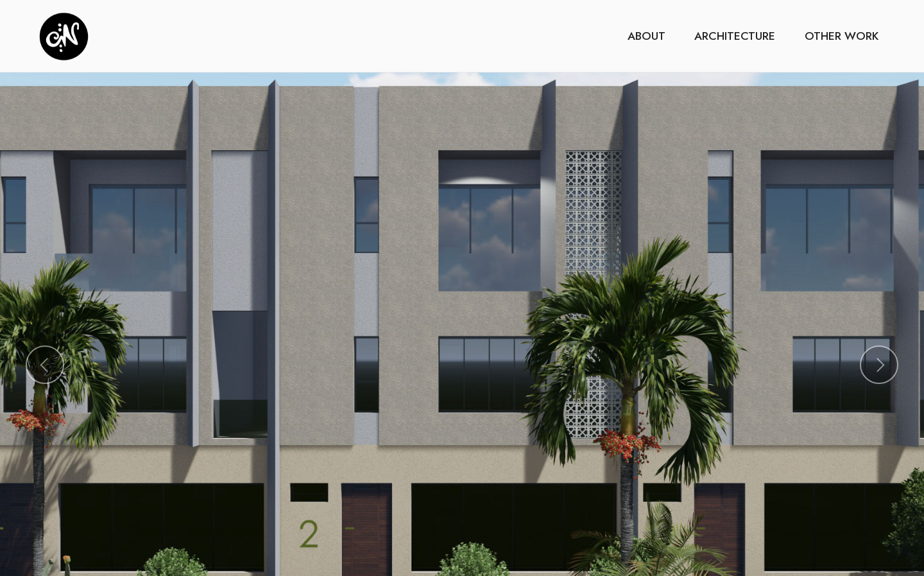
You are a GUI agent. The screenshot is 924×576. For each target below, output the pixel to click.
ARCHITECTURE (735, 36)
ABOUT (646, 36)
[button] (45, 365)
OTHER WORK (842, 36)
